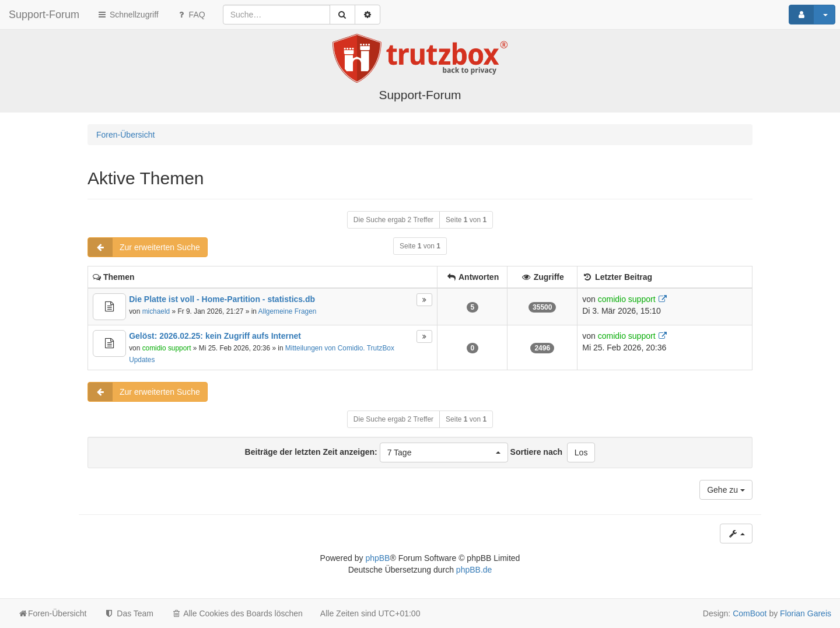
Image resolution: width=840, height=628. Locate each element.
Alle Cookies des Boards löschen (237, 613)
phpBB (377, 558)
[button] (444, 452)
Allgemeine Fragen (288, 311)
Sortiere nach (536, 452)
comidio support (627, 299)
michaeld (156, 311)
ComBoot (750, 613)
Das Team (129, 613)
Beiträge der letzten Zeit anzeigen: (377, 452)
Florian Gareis (806, 613)
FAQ (191, 15)
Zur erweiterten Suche (144, 247)
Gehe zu (726, 490)
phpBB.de (474, 570)
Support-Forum (44, 15)
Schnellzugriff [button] (128, 15)
